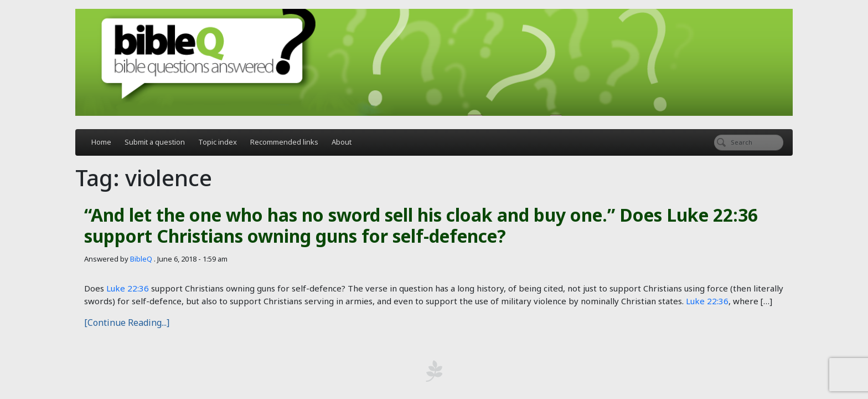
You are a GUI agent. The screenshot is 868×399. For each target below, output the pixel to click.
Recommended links (284, 142)
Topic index (218, 142)
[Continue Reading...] (127, 323)
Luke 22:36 (128, 288)
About (342, 142)
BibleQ (141, 259)
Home (101, 142)
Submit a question (155, 142)
